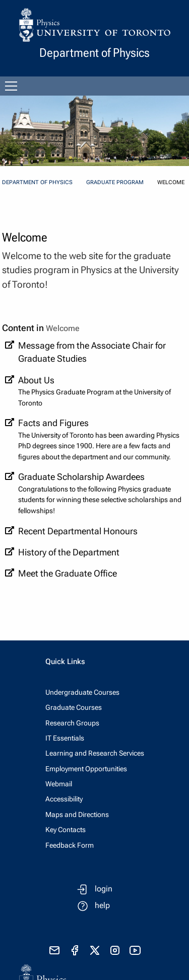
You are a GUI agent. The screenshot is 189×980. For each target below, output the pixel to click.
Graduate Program (115, 182)
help (102, 905)
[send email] (54, 950)
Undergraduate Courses (82, 692)
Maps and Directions (77, 814)
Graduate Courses (74, 707)
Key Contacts (66, 830)
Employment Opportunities (86, 769)
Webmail (59, 784)
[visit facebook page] (75, 950)
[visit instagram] (115, 950)
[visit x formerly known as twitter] (95, 950)
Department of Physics (37, 182)
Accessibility (64, 799)
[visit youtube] (135, 950)
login (104, 889)
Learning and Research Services (95, 753)
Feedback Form (70, 845)
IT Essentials (65, 738)
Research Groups (72, 723)
